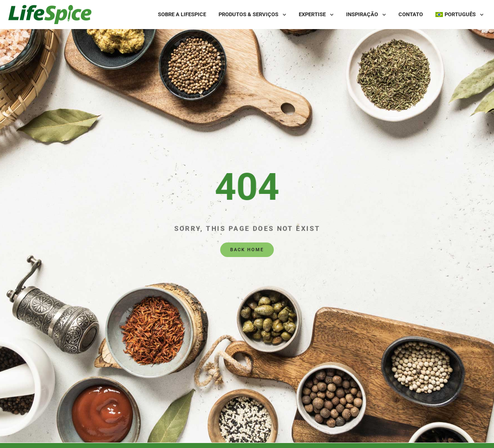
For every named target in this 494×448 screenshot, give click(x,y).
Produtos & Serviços (252, 15)
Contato (411, 14)
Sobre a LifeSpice (182, 14)
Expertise (316, 15)
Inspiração (366, 15)
